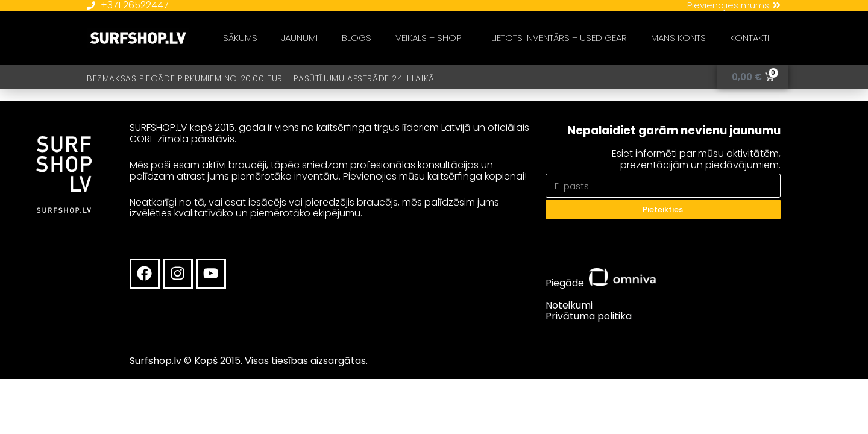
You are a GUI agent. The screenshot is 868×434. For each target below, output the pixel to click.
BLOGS (357, 38)
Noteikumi (569, 305)
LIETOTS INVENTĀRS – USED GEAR (559, 38)
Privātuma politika (589, 316)
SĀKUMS (240, 38)
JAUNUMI (300, 38)
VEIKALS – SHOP (431, 38)
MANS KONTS (678, 38)
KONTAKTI (750, 38)
